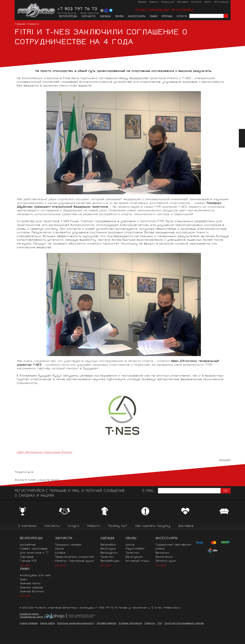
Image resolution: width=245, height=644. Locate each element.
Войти (208, 2)
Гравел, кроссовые (34, 549)
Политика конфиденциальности (76, 623)
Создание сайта (29, 614)
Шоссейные (28, 545)
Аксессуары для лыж (35, 575)
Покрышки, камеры (68, 545)
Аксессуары (137, 17)
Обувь (119, 17)
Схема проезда (29, 623)
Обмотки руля (166, 561)
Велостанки (164, 557)
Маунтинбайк (135, 549)
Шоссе (130, 545)
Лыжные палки (30, 584)
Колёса (60, 553)
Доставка (183, 2)
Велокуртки (109, 553)
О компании (27, 526)
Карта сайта (47, 623)
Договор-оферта (106, 623)
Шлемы (160, 549)
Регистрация (221, 2)
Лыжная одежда (31, 588)
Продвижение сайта (31, 617)
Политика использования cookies (184, 623)
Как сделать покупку (153, 526)
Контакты (196, 2)
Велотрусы (108, 549)
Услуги (182, 17)
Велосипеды (68, 17)
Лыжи (153, 17)
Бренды (167, 17)
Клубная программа (130, 623)
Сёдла (59, 549)
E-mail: (149, 491)
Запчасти (88, 17)
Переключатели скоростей (74, 557)
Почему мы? (168, 2)
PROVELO (36, 10)
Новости (154, 2)
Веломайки (108, 545)
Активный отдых (137, 561)
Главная (20, 24)
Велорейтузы (110, 561)
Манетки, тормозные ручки (75, 561)
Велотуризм (134, 557)
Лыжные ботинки (32, 592)
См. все (25, 565)
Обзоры (142, 2)
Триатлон (107, 557)
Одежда (105, 17)
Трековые (27, 557)
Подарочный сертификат (174, 545)
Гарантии (150, 623)
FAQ (160, 623)
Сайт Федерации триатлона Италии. (45, 452)
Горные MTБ (28, 561)
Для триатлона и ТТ (34, 553)
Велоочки (162, 553)
